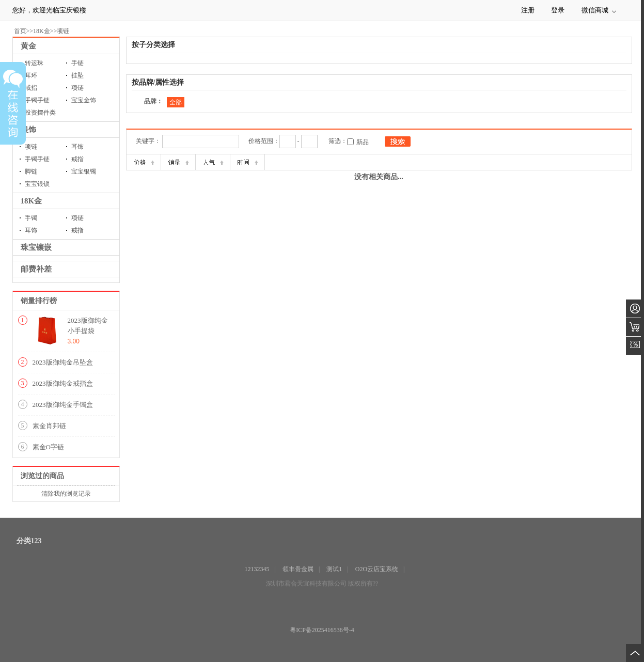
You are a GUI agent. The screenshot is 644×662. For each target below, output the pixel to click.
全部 (176, 102)
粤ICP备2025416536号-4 (322, 630)
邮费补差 (36, 269)
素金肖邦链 (49, 426)
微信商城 (595, 10)
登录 (558, 10)
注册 (528, 10)
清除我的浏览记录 (66, 494)
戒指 (77, 159)
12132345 (257, 569)
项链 (63, 31)
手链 (77, 63)
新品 (363, 142)
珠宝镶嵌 (36, 247)
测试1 (334, 569)
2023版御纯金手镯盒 (63, 405)
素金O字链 (48, 447)
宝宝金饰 (84, 100)
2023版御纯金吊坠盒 (63, 362)
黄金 (28, 46)
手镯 (31, 218)
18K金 (42, 31)
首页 (20, 31)
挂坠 (77, 75)
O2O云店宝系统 (377, 569)
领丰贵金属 (298, 569)
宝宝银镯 (84, 171)
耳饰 (77, 147)
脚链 (31, 171)
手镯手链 (37, 159)
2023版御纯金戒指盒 (63, 383)
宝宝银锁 (37, 184)
